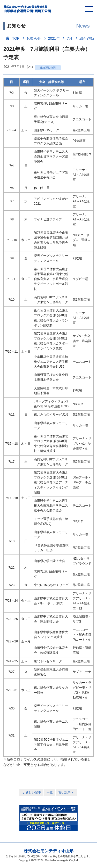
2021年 (51, 38)
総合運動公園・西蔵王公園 (28, 9)
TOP (11, 38)
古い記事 (66, 793)
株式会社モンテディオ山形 (49, 851)
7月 (67, 38)
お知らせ (31, 38)
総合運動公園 (48, 68)
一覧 (50, 792)
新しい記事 (31, 793)
